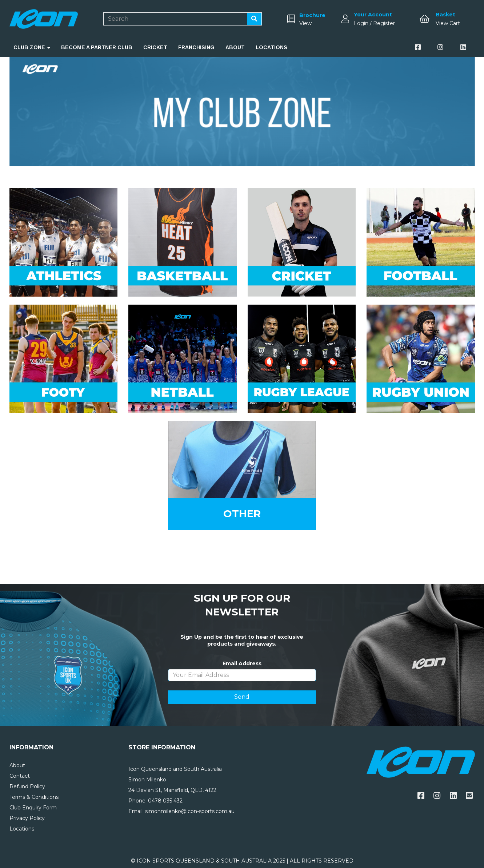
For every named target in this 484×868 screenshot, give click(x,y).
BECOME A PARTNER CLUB (97, 47)
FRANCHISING (196, 47)
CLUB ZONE (32, 47)
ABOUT (235, 47)
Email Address (242, 663)
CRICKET (155, 47)
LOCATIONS (271, 47)
